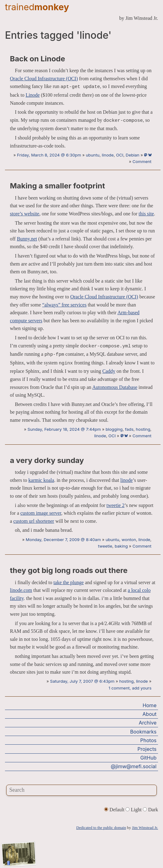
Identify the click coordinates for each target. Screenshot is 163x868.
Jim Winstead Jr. (145, 828)
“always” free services (64, 305)
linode (108, 155)
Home (150, 705)
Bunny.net (27, 239)
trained (37, 7)
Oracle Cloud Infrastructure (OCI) (44, 79)
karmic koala (41, 480)
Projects (147, 749)
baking (121, 546)
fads (129, 429)
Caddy (109, 371)
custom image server (41, 513)
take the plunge (68, 582)
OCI (120, 155)
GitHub (148, 758)
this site (146, 214)
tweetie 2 (116, 505)
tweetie (105, 546)
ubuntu (93, 155)
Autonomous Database (115, 387)
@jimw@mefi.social (134, 766)
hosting (143, 429)
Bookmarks (143, 732)
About (150, 714)
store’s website (25, 214)
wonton (129, 540)
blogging (114, 429)
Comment (142, 161)
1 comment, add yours (130, 688)
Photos (148, 740)
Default (115, 810)
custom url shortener (34, 521)
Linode (33, 95)
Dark (150, 810)
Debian (133, 155)
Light (134, 810)
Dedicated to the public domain (101, 828)
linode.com (21, 590)
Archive (148, 723)
